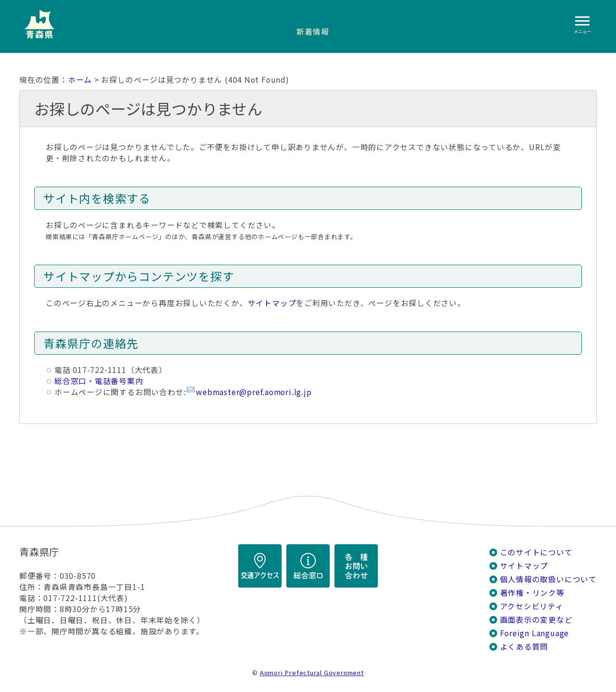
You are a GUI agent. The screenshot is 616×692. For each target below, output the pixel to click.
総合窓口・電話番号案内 (99, 381)
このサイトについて (536, 552)
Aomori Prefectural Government (312, 673)
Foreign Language (535, 633)
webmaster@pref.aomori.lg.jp (254, 392)
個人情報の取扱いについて (548, 579)
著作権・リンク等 (532, 593)
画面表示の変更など (536, 620)
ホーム (80, 80)
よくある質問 (524, 647)
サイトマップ (272, 303)
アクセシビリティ (532, 606)
